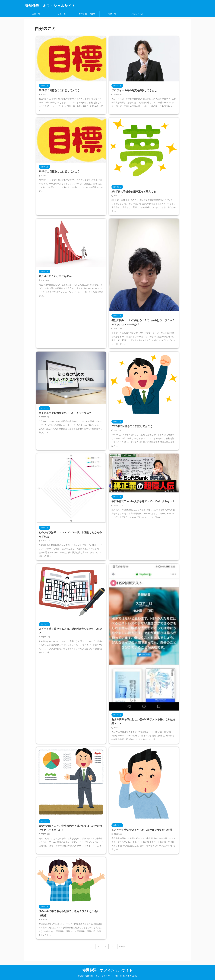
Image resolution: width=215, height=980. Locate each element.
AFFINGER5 (131, 975)
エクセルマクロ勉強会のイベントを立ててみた (65, 413)
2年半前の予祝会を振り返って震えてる (134, 192)
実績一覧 (112, 14)
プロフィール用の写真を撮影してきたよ (134, 90)
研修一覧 (62, 14)
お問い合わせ (138, 14)
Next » (122, 947)
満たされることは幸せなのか (55, 276)
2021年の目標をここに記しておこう (59, 172)
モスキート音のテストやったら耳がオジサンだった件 (142, 830)
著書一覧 (36, 14)
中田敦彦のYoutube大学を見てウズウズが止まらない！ (143, 501)
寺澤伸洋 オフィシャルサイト (50, 6)
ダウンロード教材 (87, 14)
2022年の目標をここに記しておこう (59, 90)
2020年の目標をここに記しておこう (132, 426)
